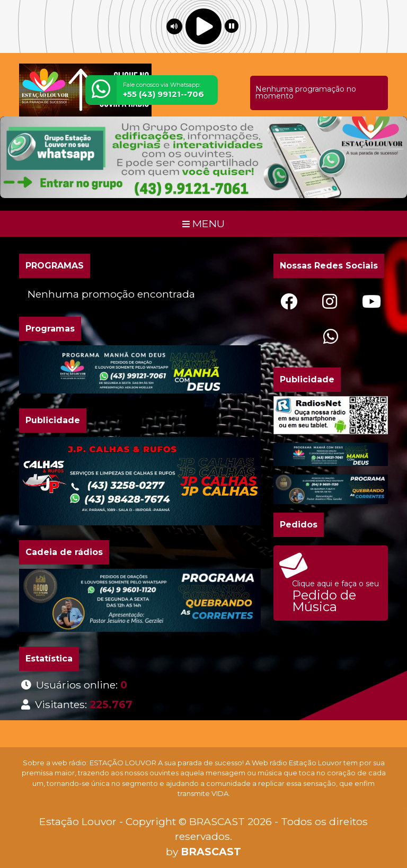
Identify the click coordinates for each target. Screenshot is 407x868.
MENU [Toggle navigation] (203, 223)
